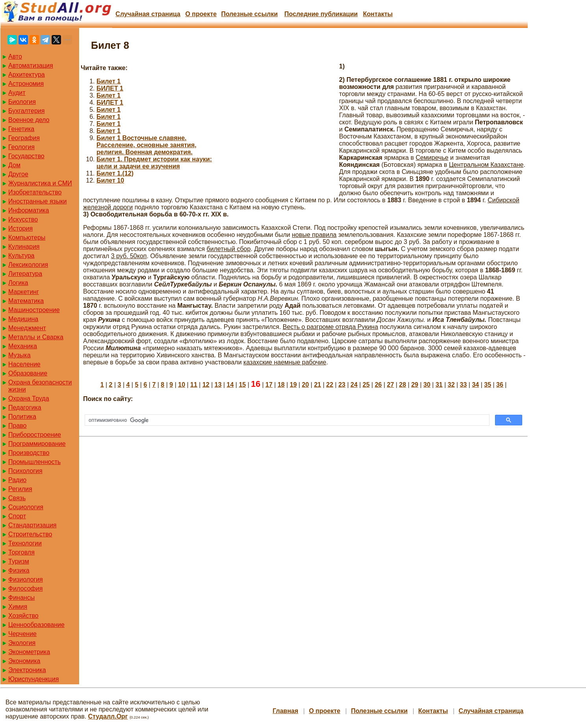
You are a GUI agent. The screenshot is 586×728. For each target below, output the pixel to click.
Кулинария (24, 247)
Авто (15, 56)
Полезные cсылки (249, 14)
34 (475, 385)
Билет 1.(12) (115, 173)
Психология (25, 471)
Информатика (29, 210)
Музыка (19, 355)
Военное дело (29, 120)
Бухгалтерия (26, 111)
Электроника (27, 670)
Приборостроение (35, 435)
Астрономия (26, 84)
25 (366, 385)
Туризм (19, 561)
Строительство (30, 534)
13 (218, 385)
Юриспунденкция (33, 679)
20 (306, 385)
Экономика (24, 661)
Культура (21, 256)
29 (415, 385)
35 (488, 385)
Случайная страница (148, 14)
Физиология (26, 579)
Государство (26, 156)
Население (24, 364)
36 (500, 385)
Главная (285, 711)
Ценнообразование (36, 625)
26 (378, 385)
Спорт (17, 516)
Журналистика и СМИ (40, 183)
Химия (18, 607)
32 (451, 385)
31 (439, 385)
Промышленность (34, 462)
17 (269, 385)
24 (354, 385)
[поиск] (286, 420)
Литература (25, 274)
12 (206, 385)
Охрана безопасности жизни (40, 386)
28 (402, 385)
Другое (18, 174)
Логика (18, 283)
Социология (26, 507)
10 (182, 385)
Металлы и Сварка (36, 337)
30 (427, 385)
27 (391, 385)
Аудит (17, 93)
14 (230, 385)
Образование (28, 373)
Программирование (37, 444)
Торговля (21, 552)
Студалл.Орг (108, 716)
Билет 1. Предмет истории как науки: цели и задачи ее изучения (154, 163)
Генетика (21, 129)
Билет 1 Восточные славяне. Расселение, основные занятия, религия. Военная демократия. (146, 145)
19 (293, 385)
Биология (22, 102)
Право (18, 426)
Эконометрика (29, 652)
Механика (23, 346)
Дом (14, 165)
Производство (29, 453)
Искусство (23, 219)
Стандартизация (32, 525)
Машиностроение (34, 310)
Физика (19, 570)
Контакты (378, 14)
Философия (25, 588)
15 (242, 385)
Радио (17, 480)
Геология (21, 147)
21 (317, 385)
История (20, 228)
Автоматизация (31, 66)
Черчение (22, 634)
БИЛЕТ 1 (110, 88)
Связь (17, 498)
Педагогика (25, 407)
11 (194, 385)
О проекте (201, 14)
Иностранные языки (37, 201)
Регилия (20, 489)
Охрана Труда (29, 398)
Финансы (21, 598)
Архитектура (27, 75)
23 (342, 385)
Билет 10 (110, 180)
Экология (22, 643)
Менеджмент (27, 328)
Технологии (25, 543)
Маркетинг (24, 292)
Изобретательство (35, 192)
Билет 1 (108, 81)
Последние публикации (321, 14)
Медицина (23, 319)
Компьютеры (27, 237)
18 (281, 385)
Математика (26, 301)
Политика (22, 417)
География (24, 138)
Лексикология (28, 265)
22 (330, 385)
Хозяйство (23, 616)
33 (464, 385)
